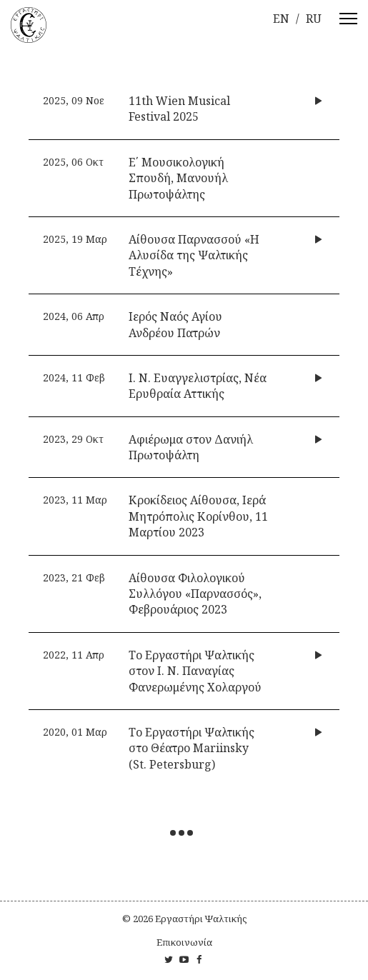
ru (314, 19)
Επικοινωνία (184, 942)
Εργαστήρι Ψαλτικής (201, 919)
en (281, 19)
